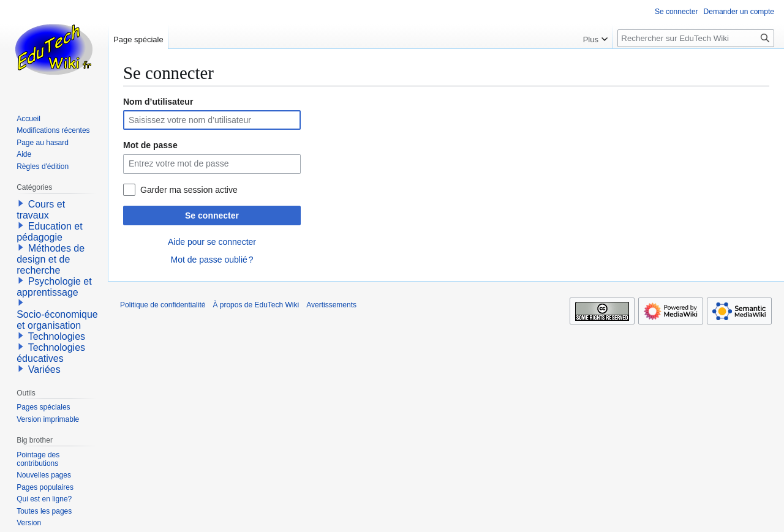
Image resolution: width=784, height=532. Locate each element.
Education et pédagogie (49, 232)
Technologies (57, 336)
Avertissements (331, 305)
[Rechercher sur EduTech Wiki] (696, 38)
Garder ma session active (189, 190)
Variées (44, 369)
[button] (21, 203)
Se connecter (212, 215)
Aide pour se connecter (212, 242)
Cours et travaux (41, 210)
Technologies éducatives (51, 353)
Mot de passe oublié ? (212, 260)
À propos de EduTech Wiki (256, 305)
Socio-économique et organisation (57, 320)
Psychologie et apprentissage (54, 287)
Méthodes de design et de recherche (51, 259)
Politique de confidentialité (163, 305)
